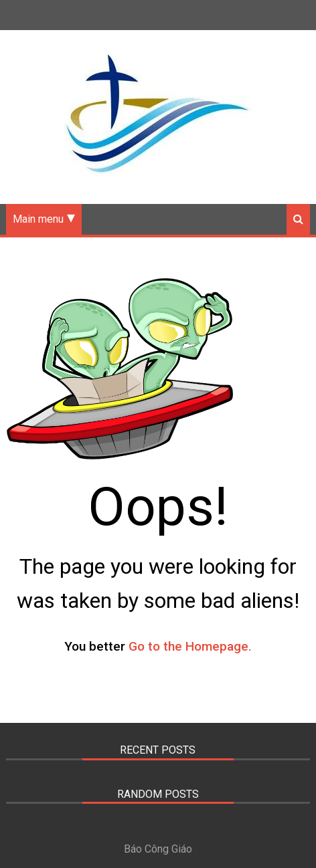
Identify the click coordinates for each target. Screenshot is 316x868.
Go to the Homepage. (190, 646)
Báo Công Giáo (158, 849)
